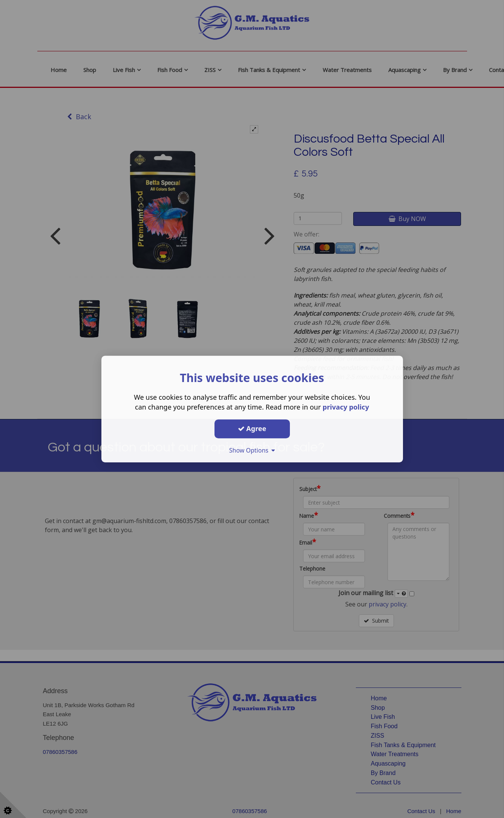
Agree (252, 428)
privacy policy (346, 407)
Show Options (252, 450)
